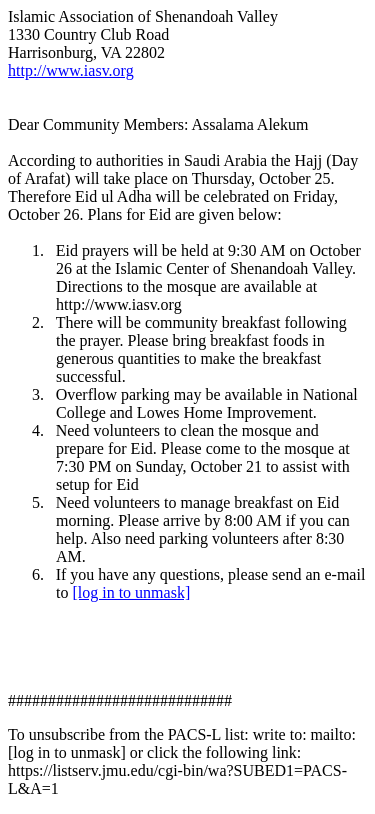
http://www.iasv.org (71, 70)
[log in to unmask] (131, 592)
